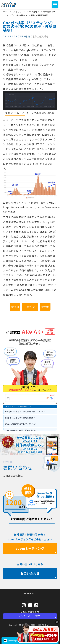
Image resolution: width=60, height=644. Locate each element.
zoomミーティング (30, 557)
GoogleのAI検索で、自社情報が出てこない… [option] (25, 411)
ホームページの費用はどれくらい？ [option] (21, 430)
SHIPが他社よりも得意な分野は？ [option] (20, 418)
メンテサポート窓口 (29, 616)
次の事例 (45, 307)
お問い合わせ (30, 582)
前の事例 (15, 307)
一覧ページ (30, 307)
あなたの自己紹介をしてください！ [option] (21, 424)
